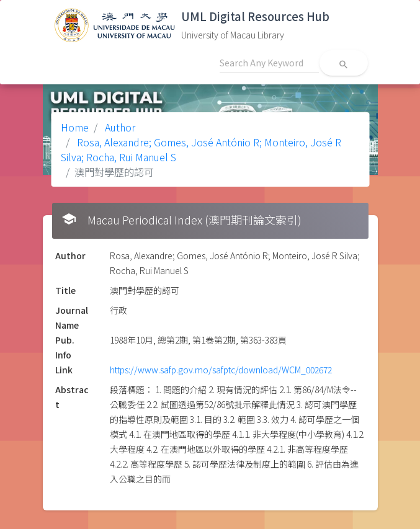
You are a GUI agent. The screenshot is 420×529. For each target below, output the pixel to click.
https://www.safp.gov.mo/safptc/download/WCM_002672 (221, 370)
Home (75, 127)
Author (119, 127)
